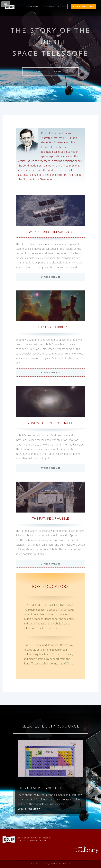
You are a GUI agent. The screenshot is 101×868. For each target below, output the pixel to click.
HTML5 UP (66, 864)
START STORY (51, 277)
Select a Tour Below (51, 71)
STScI (68, 663)
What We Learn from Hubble (50, 423)
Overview (32, 7)
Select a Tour (57, 7)
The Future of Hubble (50, 518)
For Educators (84, 7)
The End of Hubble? (50, 327)
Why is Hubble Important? (50, 232)
